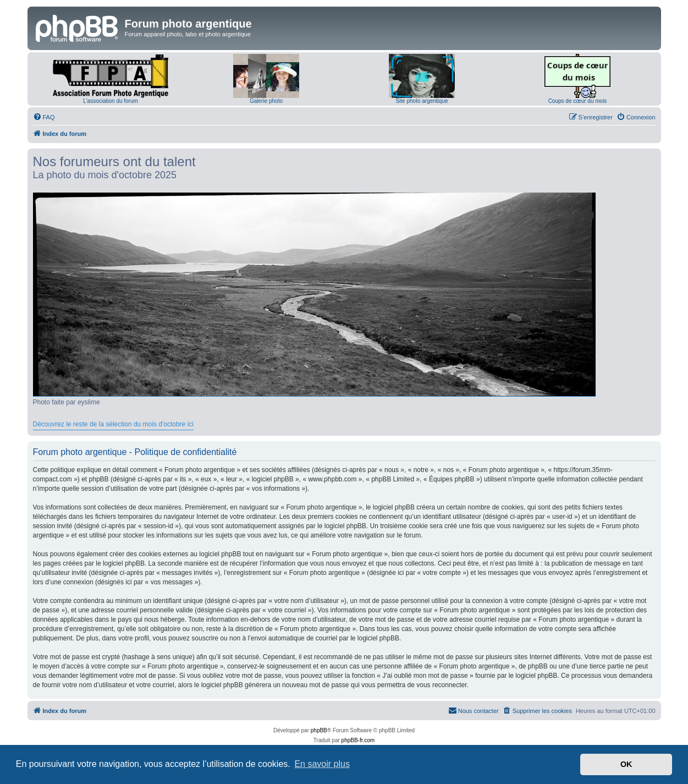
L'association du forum (111, 101)
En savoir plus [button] (322, 764)
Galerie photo (266, 101)
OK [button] (626, 764)
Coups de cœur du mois (578, 101)
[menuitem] (44, 117)
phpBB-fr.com (358, 740)
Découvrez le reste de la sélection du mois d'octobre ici (113, 424)
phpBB (319, 730)
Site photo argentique (422, 101)
